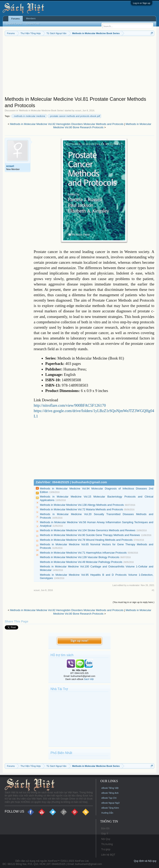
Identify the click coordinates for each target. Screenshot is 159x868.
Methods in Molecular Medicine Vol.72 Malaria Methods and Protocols (82, 509)
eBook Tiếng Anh (110, 793)
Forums (16, 19)
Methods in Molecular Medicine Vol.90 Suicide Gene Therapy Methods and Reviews (90, 535)
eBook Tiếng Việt (110, 788)
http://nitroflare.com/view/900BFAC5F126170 (70, 405)
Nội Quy (106, 839)
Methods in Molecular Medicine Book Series (41, 110)
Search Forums (14, 24)
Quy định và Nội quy (145, 861)
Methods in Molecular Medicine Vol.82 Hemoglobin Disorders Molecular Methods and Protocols (67, 124)
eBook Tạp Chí (109, 798)
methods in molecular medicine (29, 116)
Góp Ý (105, 834)
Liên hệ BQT (108, 855)
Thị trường (107, 844)
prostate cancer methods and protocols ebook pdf (75, 116)
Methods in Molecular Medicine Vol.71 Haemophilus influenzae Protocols (83, 553)
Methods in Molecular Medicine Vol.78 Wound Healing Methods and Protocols (86, 540)
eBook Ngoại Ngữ (110, 803)
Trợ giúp (106, 849)
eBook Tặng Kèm (110, 808)
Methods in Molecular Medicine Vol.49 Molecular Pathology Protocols (81, 562)
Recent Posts (33, 24)
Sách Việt (89, 679)
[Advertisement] (80, 67)
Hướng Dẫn (107, 813)
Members (31, 18)
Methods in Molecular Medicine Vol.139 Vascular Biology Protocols (80, 557)
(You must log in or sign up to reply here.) (134, 602)
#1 (153, 590)
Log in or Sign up (142, 3)
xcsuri (78, 110)
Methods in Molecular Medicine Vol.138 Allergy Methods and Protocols (82, 505)
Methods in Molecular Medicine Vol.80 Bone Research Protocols (102, 126)
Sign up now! (79, 641)
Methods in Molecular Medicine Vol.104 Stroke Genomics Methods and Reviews (88, 530)
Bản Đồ (105, 828)
